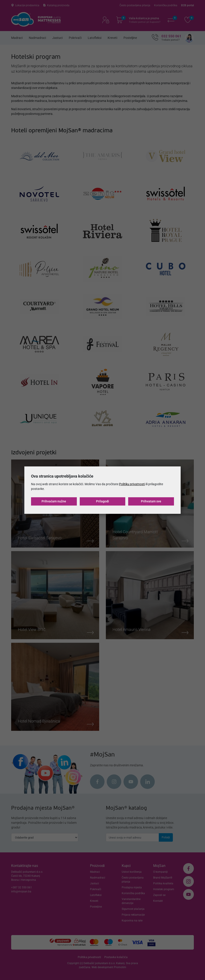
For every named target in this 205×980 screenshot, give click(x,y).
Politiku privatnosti (132, 484)
